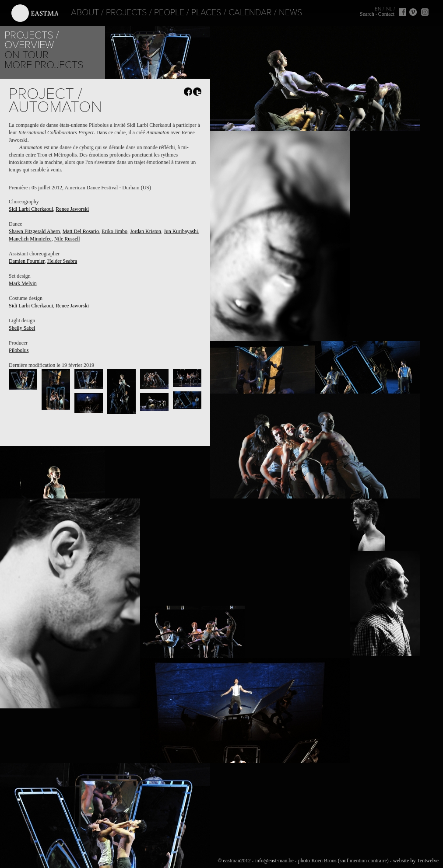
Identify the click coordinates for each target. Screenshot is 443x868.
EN (378, 9)
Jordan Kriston (146, 231)
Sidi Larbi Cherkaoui (31, 209)
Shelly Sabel (22, 328)
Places (196, 13)
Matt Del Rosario (81, 231)
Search (367, 14)
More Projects (44, 65)
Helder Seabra (62, 261)
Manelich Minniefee (30, 239)
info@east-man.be (274, 861)
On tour (26, 55)
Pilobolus (19, 350)
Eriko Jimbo (114, 231)
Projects (116, 13)
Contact (386, 14)
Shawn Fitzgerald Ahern (34, 231)
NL (389, 9)
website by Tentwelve (416, 861)
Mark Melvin (23, 283)
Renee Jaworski (72, 209)
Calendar (240, 13)
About (74, 13)
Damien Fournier (27, 261)
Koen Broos (324, 861)
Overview (29, 45)
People (159, 13)
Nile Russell (67, 239)
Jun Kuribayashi (181, 231)
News (280, 13)
